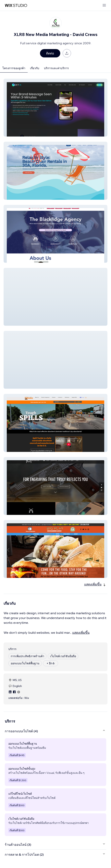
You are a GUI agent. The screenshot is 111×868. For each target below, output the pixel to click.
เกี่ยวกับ (35, 68)
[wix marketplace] (16, 5)
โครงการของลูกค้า (14, 68)
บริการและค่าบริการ (56, 68)
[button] (55, 108)
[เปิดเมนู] (104, 5)
